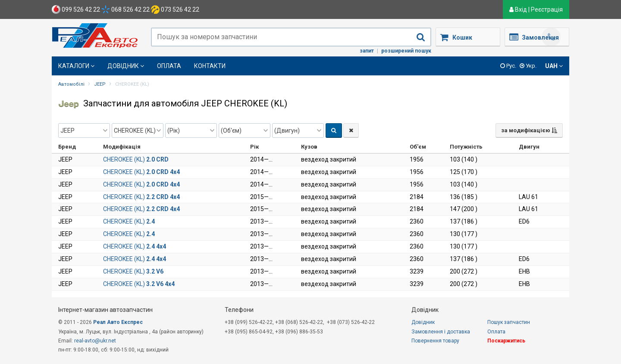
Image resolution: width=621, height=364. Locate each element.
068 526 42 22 (125, 9)
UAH (554, 66)
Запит (367, 51)
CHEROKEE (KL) (136, 159)
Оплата (169, 66)
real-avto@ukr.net (95, 341)
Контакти (210, 66)
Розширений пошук (406, 51)
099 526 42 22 (76, 9)
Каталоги (76, 66)
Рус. (508, 66)
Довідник (126, 66)
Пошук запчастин (509, 322)
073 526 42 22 (175, 9)
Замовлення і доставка (441, 332)
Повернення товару (435, 341)
